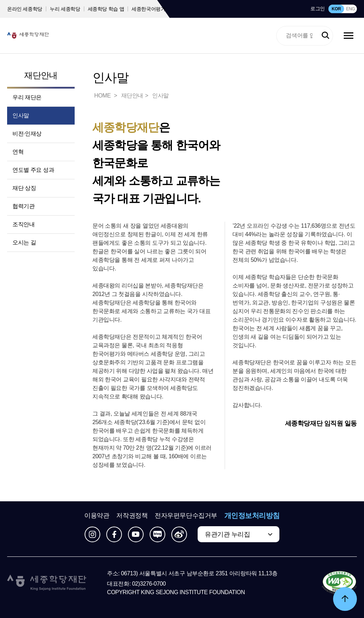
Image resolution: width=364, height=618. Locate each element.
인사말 (21, 115)
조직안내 (23, 224)
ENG (350, 9)
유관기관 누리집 (227, 534)
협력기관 (23, 206)
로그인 (318, 9)
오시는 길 (24, 242)
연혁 (18, 152)
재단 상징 (24, 188)
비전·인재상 (27, 134)
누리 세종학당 (65, 9)
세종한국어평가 (149, 9)
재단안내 (41, 75)
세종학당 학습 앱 (106, 9)
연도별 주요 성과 (33, 170)
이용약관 (97, 516)
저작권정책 (132, 516)
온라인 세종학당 (25, 9)
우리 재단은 (27, 97)
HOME (103, 96)
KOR (336, 9)
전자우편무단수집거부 (186, 516)
